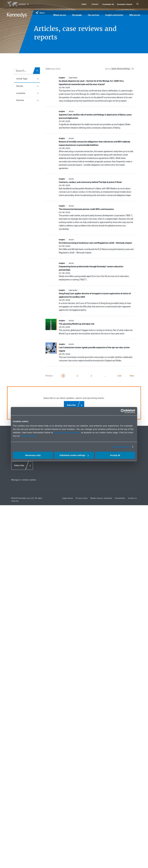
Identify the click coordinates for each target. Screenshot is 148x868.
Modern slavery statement (101, 498)
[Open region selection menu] (18, 4)
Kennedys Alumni (125, 4)
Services (27, 100)
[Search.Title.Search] (38, 71)
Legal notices (68, 498)
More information (121, 447)
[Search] (137, 4)
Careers (95, 4)
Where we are (60, 15)
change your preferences (67, 432)
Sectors (27, 86)
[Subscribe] (74, 405)
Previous (49, 376)
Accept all (115, 455)
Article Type (27, 79)
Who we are (135, 15)
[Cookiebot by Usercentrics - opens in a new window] (123, 411)
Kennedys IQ (108, 4)
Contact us (132, 498)
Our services (94, 15)
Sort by (120, 69)
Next (132, 376)
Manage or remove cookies (24, 480)
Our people (77, 15)
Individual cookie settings (74, 455)
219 (119, 376)
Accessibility (120, 498)
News (84, 4)
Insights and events (114, 15)
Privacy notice (28, 436)
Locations (27, 93)
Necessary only (33, 455)
